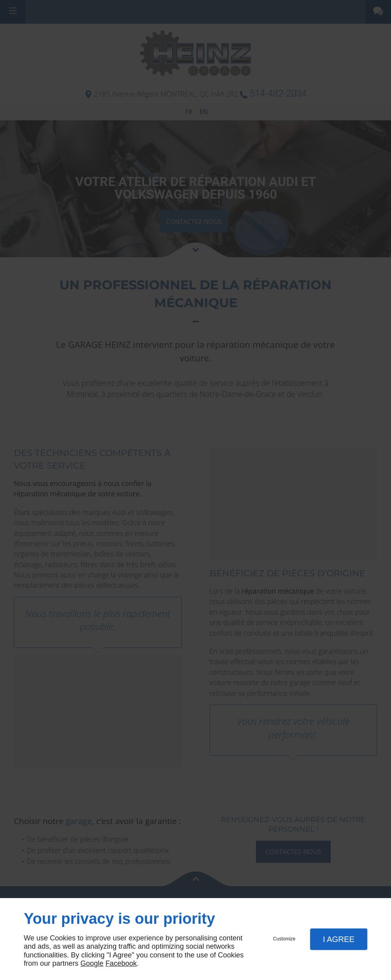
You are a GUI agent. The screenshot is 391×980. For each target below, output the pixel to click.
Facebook (121, 963)
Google (92, 963)
